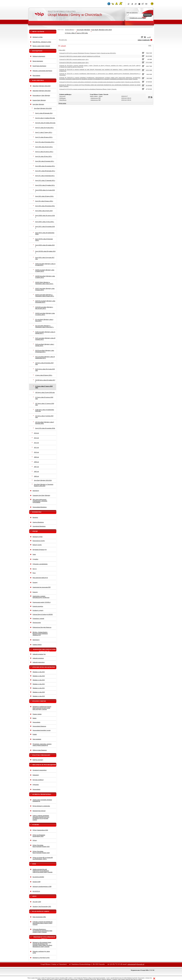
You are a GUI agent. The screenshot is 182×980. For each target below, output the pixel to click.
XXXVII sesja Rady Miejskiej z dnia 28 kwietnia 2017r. (45, 302)
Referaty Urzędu (37, 545)
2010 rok (36, 452)
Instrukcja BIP (37, 882)
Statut (34, 554)
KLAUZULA (36, 891)
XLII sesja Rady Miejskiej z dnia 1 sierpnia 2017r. (45, 345)
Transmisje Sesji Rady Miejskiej (41, 495)
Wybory (35, 840)
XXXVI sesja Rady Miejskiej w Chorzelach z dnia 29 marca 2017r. (45, 295)
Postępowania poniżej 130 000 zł (42, 602)
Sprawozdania (36, 722)
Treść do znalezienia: (132, 13)
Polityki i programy (38, 760)
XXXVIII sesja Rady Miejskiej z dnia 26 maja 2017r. (44, 308)
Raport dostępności (38, 61)
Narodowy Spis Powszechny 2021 (42, 906)
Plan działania (36, 75)
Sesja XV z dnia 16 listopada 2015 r (45, 176)
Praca (34, 573)
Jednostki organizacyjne (39, 654)
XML (150, 45)
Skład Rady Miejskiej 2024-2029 (42, 86)
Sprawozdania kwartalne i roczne (42, 730)
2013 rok (36, 438)
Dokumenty (36, 775)
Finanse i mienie (37, 714)
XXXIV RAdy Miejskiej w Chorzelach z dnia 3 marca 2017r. (44, 283)
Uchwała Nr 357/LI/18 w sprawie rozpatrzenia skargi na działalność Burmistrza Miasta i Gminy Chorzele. (88, 89)
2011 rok (36, 447)
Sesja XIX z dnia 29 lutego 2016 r (44, 196)
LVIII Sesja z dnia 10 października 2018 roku (45, 410)
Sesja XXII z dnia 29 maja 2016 (44, 211)
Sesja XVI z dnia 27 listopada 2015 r (45, 180)
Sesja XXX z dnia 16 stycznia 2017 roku (45, 258)
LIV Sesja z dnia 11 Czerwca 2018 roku (45, 404)
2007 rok (36, 467)
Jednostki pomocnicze (39, 662)
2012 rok (36, 443)
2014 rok (36, 433)
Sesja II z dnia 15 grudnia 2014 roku (45, 118)
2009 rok (36, 457)
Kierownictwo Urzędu (39, 541)
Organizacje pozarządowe (40, 770)
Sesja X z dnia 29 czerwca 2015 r (44, 152)
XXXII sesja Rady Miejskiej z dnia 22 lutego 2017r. (45, 271)
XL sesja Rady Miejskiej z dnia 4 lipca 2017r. (44, 320)
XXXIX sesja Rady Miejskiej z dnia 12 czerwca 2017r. (45, 314)
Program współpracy (38, 780)
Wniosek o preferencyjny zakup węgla (41, 952)
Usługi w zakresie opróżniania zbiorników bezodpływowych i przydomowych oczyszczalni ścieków (41, 818)
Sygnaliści (35, 559)
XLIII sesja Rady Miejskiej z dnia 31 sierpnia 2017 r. (45, 333)
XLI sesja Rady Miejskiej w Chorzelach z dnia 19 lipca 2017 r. (44, 326)
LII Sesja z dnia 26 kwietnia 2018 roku (44, 364)
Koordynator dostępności (39, 66)
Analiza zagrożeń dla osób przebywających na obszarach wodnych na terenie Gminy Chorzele (43, 871)
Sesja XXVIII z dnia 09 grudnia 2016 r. (45, 252)
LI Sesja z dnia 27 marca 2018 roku (44, 387)
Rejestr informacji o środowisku (41, 806)
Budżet (35, 718)
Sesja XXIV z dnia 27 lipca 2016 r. (45, 222)
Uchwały (63, 46)
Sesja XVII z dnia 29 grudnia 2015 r (45, 185)
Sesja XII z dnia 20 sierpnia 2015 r (45, 161)
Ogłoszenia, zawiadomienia (40, 564)
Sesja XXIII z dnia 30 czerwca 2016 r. (45, 216)
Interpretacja (36, 640)
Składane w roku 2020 (39, 692)
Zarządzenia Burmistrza (39, 526)
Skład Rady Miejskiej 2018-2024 (42, 91)
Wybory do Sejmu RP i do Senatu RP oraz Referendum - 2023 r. (43, 858)
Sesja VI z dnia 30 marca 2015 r (44, 137)
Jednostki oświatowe (38, 658)
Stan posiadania (37, 739)
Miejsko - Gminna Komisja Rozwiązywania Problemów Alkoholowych (40, 633)
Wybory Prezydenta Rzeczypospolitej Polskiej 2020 (41, 852)
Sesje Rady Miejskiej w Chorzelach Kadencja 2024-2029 (44, 485)
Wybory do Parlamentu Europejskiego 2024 (39, 836)
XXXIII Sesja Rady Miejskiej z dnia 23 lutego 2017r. (45, 277)
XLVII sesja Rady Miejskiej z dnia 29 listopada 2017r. (45, 351)
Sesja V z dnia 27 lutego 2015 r (44, 132)
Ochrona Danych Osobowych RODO (43, 614)
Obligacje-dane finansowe (40, 750)
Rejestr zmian (62, 103)
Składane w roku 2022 (39, 684)
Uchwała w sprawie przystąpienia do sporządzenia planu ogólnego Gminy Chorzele (43, 923)
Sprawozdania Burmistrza (40, 507)
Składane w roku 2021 (39, 688)
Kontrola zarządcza (38, 606)
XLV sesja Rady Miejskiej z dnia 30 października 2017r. (45, 357)
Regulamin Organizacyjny (40, 550)
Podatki (35, 734)
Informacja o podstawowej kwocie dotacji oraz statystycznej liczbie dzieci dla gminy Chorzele (42, 708)
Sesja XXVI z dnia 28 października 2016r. (45, 233)
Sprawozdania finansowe (39, 726)
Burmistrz (35, 517)
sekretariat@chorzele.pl (136, 964)
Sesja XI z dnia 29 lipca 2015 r (44, 156)
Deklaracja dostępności (39, 56)
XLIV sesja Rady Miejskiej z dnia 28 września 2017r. (45, 339)
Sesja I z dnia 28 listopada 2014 (44, 113)
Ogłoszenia (36, 785)
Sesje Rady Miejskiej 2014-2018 (43, 108)
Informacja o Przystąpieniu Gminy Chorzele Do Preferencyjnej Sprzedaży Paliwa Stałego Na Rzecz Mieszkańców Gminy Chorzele (42, 944)
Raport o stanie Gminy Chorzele (41, 46)
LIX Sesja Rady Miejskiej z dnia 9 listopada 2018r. (45, 423)
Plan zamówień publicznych (40, 578)
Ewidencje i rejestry (38, 610)
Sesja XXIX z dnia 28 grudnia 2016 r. (45, 246)
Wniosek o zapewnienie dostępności (42, 71)
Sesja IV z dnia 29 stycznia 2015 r (44, 128)
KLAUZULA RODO (38, 877)
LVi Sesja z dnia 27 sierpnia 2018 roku (44, 417)
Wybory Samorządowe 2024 (40, 830)
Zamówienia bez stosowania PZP (42, 587)
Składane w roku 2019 (39, 696)
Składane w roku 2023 (39, 680)
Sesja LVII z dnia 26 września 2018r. (45, 428)
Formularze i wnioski (38, 618)
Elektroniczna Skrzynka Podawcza (42, 627)
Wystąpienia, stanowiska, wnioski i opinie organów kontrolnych (42, 745)
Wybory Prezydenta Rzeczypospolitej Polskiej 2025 (41, 846)
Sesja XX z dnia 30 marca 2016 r (44, 201)
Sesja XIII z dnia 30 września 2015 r (45, 166)
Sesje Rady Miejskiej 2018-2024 (43, 480)
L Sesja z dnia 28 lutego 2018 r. (44, 375)
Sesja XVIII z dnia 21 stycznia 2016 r (45, 191)
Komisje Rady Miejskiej (39, 100)
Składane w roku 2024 (39, 676)
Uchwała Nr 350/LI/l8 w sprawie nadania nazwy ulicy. (74, 63)
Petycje (35, 569)
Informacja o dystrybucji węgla (41, 958)
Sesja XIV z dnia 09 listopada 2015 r (45, 171)
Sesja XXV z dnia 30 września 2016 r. (45, 227)
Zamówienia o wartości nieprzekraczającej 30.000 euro (41, 597)
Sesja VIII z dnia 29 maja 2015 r (44, 147)
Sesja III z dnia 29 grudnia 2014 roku (45, 123)
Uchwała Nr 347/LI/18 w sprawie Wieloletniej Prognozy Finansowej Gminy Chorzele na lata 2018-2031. (88, 53)
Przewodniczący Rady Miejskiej (41, 95)
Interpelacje (36, 491)
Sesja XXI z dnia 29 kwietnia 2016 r (45, 206)
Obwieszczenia (37, 622)
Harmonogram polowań (39, 811)
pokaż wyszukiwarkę (144, 40)
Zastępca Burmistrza (38, 522)
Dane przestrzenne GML (39, 917)
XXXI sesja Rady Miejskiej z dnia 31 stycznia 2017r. (45, 264)
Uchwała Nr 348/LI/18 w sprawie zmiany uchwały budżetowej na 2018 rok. (80, 56)
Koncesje (35, 592)
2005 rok (36, 471)
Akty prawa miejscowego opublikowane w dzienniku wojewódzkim (40, 501)
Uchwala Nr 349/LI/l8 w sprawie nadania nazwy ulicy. (74, 59)
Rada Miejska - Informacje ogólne (42, 42)
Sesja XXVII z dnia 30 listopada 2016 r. (44, 240)
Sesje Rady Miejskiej (38, 104)
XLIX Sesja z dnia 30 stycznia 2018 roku (45, 370)
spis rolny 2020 (37, 902)
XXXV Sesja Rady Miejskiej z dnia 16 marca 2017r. (45, 289)
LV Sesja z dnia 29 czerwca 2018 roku (44, 398)
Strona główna (69, 30)
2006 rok (36, 476)
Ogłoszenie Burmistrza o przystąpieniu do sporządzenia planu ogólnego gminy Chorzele (42, 931)
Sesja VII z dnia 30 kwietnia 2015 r (45, 142)
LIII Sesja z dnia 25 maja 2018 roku (45, 392)
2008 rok (36, 462)
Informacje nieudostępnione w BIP (42, 886)
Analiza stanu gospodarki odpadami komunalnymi (42, 800)
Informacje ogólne (38, 37)
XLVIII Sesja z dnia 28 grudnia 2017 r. (45, 381)
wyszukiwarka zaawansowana (138, 18)
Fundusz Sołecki (37, 645)
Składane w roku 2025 (39, 672)
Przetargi (35, 582)
